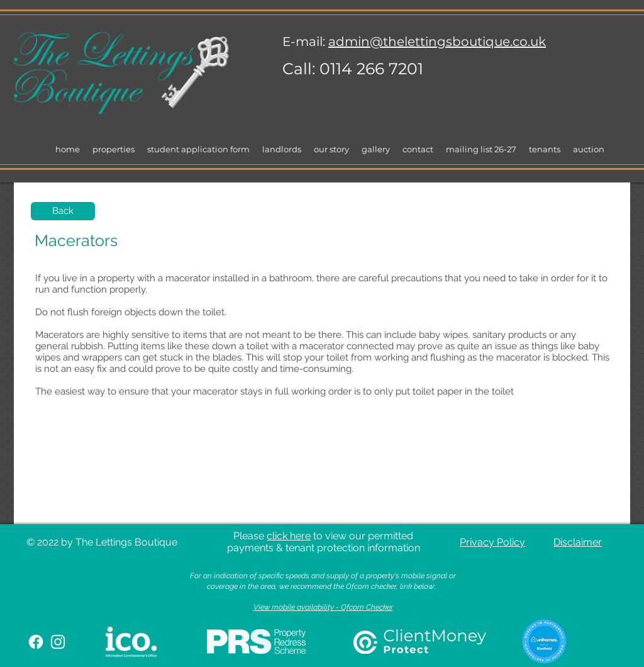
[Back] (63, 211)
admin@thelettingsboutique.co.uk (437, 42)
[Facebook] (36, 642)
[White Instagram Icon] (58, 642)
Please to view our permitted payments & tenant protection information (324, 542)
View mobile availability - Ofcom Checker (323, 607)
